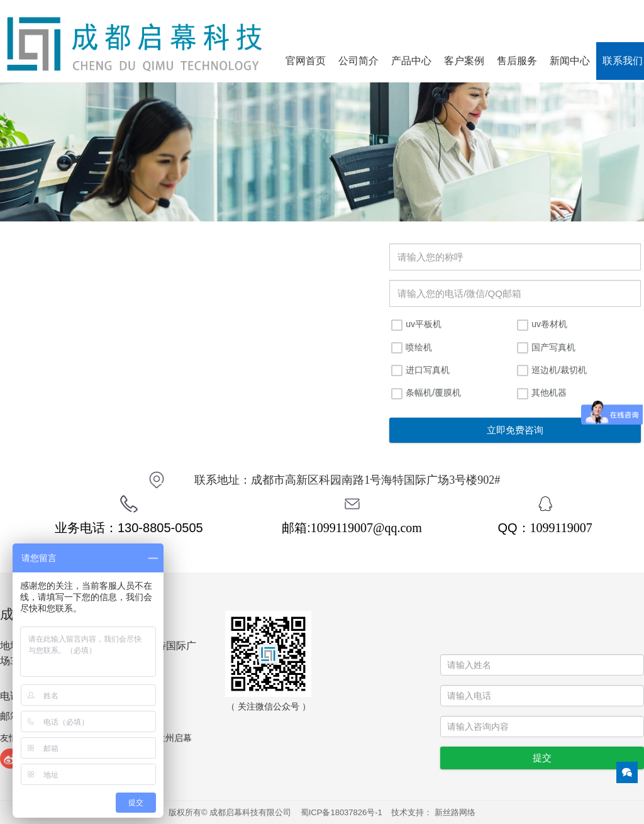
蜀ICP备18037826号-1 (341, 812)
